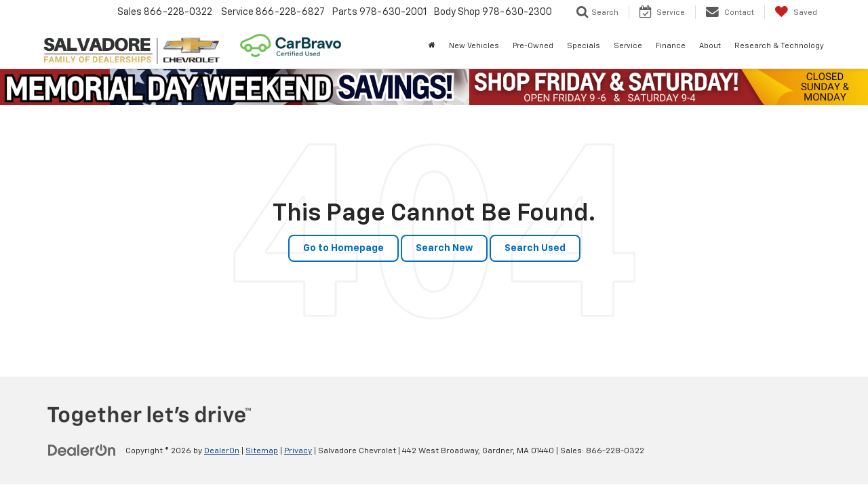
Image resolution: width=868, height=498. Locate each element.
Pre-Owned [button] (533, 46)
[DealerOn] (82, 451)
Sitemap (262, 451)
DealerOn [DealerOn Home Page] (222, 451)
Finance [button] (671, 46)
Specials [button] (584, 46)
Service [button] (628, 46)
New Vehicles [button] (474, 46)
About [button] (710, 46)
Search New (444, 248)
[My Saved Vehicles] (796, 12)
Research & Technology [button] (779, 46)
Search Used (535, 248)
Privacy (298, 451)
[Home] (432, 46)
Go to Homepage (343, 248)
